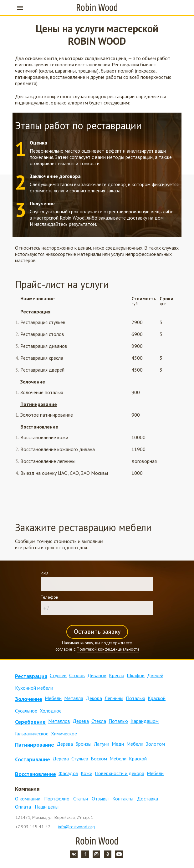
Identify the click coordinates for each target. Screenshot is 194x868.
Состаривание (33, 759)
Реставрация (35, 312)
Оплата (23, 807)
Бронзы (83, 744)
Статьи (81, 799)
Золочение (33, 382)
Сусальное (26, 711)
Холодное (51, 711)
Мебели (53, 698)
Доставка (148, 799)
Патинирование (39, 404)
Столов (77, 675)
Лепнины (114, 698)
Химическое (64, 733)
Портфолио (57, 799)
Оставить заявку (97, 632)
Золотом (155, 744)
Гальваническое (32, 733)
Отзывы (100, 799)
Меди (118, 744)
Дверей (155, 675)
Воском (99, 759)
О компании (28, 799)
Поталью (135, 698)
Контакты (123, 799)
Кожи (87, 773)
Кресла (117, 675)
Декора (94, 698)
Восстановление (39, 427)
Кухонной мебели (34, 688)
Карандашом (145, 721)
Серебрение (30, 722)
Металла (74, 698)
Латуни (102, 744)
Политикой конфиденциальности (108, 649)
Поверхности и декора (120, 773)
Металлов (59, 721)
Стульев (58, 675)
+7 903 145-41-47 (174, 8)
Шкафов (136, 675)
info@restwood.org (76, 827)
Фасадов (68, 773)
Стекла (99, 721)
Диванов (97, 675)
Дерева (81, 721)
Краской (157, 698)
